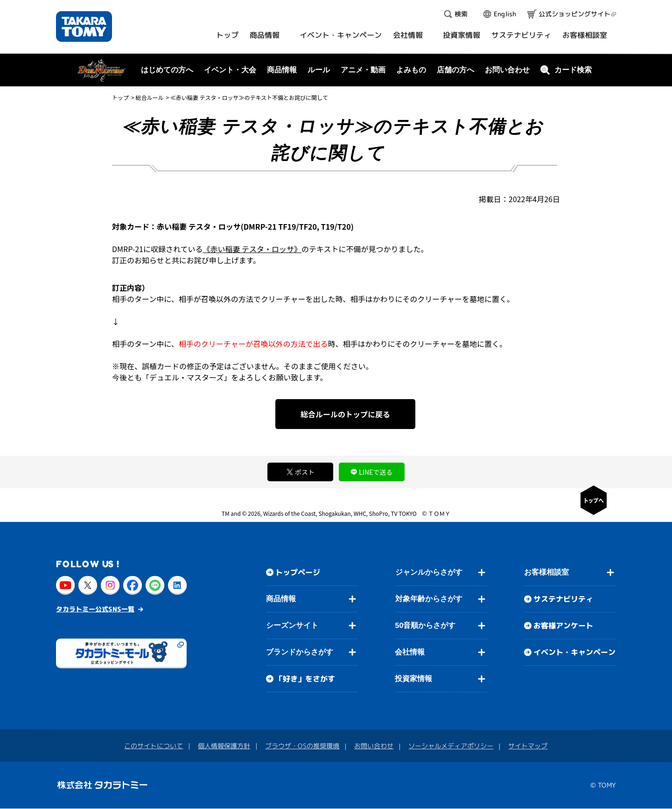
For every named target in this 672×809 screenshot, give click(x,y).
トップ (120, 97)
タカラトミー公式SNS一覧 (95, 609)
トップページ (298, 572)
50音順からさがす (425, 625)
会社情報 (410, 652)
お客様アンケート (563, 626)
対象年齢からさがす (429, 599)
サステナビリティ (563, 599)
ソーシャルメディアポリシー (451, 746)
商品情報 (281, 599)
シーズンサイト (292, 625)
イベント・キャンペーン (574, 653)
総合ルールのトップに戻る (345, 414)
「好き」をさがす (305, 679)
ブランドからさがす (300, 652)
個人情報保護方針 (224, 746)
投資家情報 (413, 679)
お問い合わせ (507, 70)
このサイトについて (154, 746)
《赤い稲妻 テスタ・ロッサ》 (252, 249)
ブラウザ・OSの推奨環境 (302, 746)
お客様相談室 (546, 573)
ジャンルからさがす (429, 572)
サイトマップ (528, 746)
